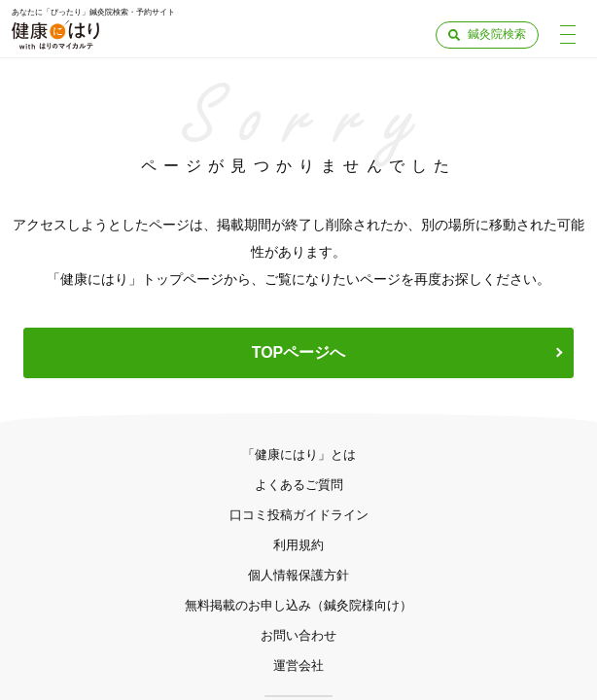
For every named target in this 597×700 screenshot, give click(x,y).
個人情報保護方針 (298, 575)
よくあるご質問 (299, 485)
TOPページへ (299, 352)
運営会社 (298, 665)
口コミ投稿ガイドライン (299, 515)
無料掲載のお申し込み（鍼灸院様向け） (298, 605)
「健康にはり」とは (299, 455)
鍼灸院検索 (497, 34)
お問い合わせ (298, 635)
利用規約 (298, 545)
